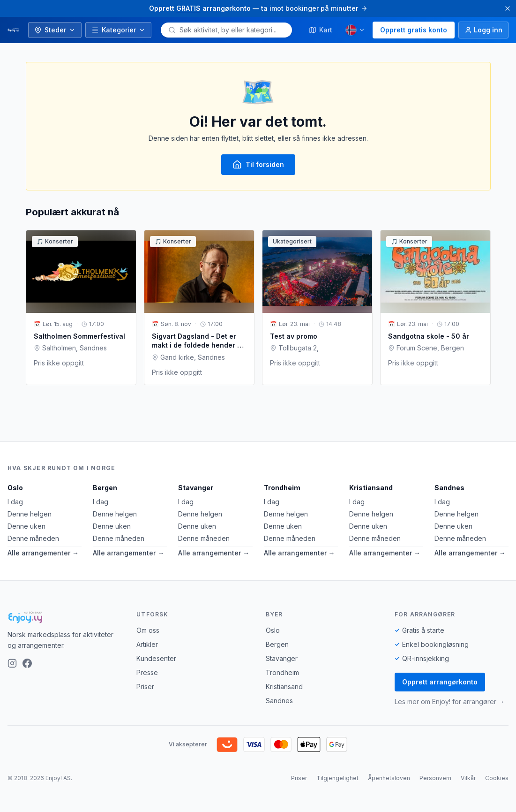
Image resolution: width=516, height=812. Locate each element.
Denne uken (26, 526)
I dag (15, 502)
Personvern (435, 778)
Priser (145, 687)
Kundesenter (156, 658)
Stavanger (196, 488)
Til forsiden (258, 165)
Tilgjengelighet (337, 778)
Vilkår (468, 778)
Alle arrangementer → (43, 553)
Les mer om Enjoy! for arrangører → (450, 702)
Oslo (15, 488)
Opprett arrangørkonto (440, 682)
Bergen (105, 488)
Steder (55, 30)
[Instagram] (12, 663)
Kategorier (118, 30)
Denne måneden (33, 538)
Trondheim (282, 488)
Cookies (497, 778)
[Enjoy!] (64, 617)
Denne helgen (30, 514)
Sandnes (449, 488)
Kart (321, 30)
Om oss (148, 630)
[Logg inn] (483, 30)
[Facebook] (27, 663)
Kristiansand (371, 488)
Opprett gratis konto (414, 30)
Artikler (147, 644)
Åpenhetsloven (389, 778)
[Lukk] (508, 8)
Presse (147, 672)
